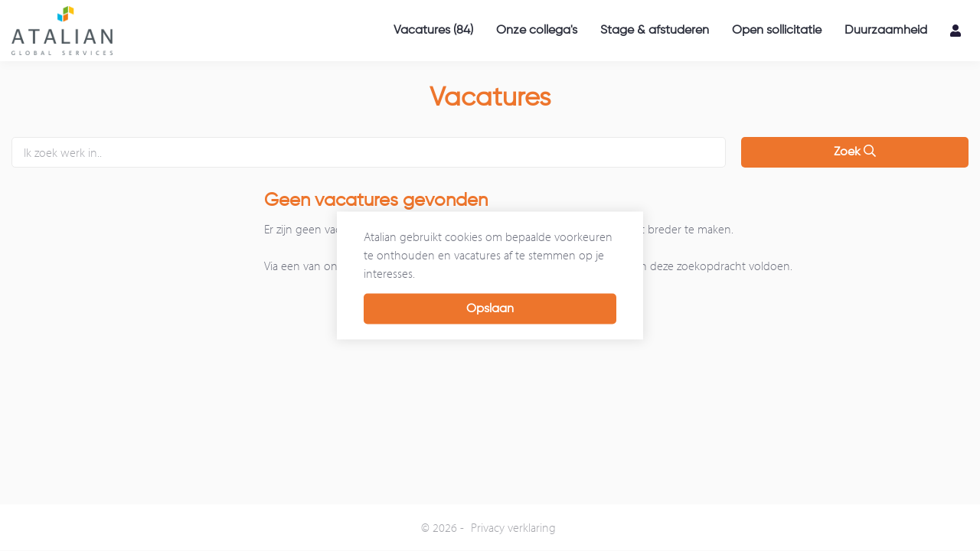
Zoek (855, 152)
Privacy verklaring (513, 527)
